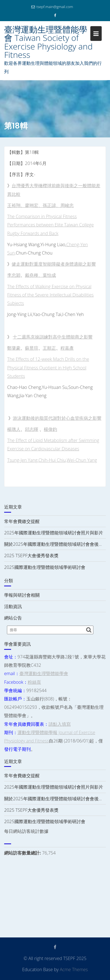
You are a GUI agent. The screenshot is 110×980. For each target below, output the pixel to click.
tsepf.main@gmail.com (52, 7)
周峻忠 (67, 205)
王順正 (49, 348)
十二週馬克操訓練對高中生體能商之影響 (53, 337)
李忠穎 (14, 275)
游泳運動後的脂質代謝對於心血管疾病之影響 (57, 418)
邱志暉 (32, 429)
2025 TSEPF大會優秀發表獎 (31, 556)
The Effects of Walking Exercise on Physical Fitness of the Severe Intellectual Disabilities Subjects (50, 295)
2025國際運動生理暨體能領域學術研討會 (45, 567)
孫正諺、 (52, 205)
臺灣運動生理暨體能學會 (44, 673)
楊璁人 (14, 429)
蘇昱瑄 (32, 348)
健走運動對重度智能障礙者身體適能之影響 (54, 264)
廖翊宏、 (34, 205)
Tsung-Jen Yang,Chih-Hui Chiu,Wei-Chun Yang (52, 460)
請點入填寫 (60, 724)
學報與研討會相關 (22, 595)
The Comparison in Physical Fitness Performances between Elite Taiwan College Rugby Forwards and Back (50, 225)
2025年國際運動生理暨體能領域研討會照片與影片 (54, 533)
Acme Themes (74, 969)
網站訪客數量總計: (23, 853)
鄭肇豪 (14, 348)
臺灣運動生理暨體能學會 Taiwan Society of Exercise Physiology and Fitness (48, 42)
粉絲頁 (34, 682)
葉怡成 (49, 275)
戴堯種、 (34, 275)
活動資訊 (13, 606)
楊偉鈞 (50, 429)
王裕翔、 (16, 205)
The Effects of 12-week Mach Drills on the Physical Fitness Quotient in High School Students (48, 367)
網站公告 (13, 618)
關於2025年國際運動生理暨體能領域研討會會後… (53, 544)
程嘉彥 (67, 348)
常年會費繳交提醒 (22, 521)
